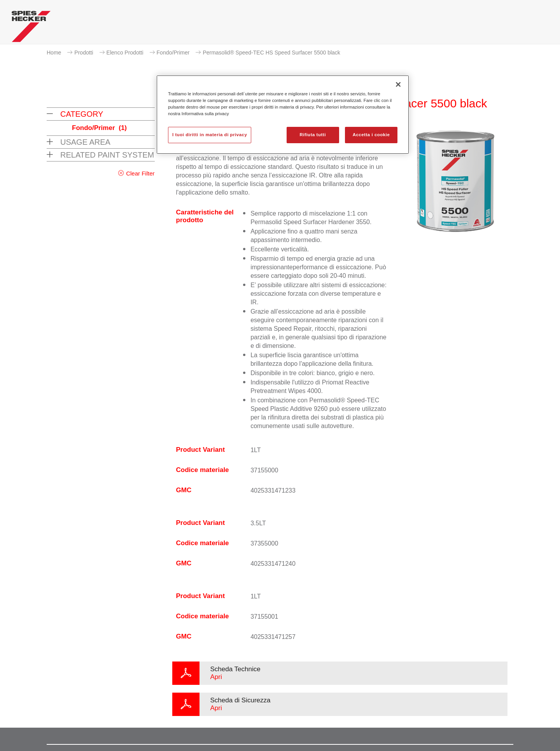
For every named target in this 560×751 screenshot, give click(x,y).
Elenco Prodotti (125, 53)
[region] (283, 115)
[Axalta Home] (31, 28)
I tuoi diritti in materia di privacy (210, 135)
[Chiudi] (398, 84)
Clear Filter (140, 173)
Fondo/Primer (173, 53)
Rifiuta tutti (313, 135)
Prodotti (84, 53)
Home (54, 53)
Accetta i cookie (371, 135)
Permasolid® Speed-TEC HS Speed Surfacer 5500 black (271, 53)
